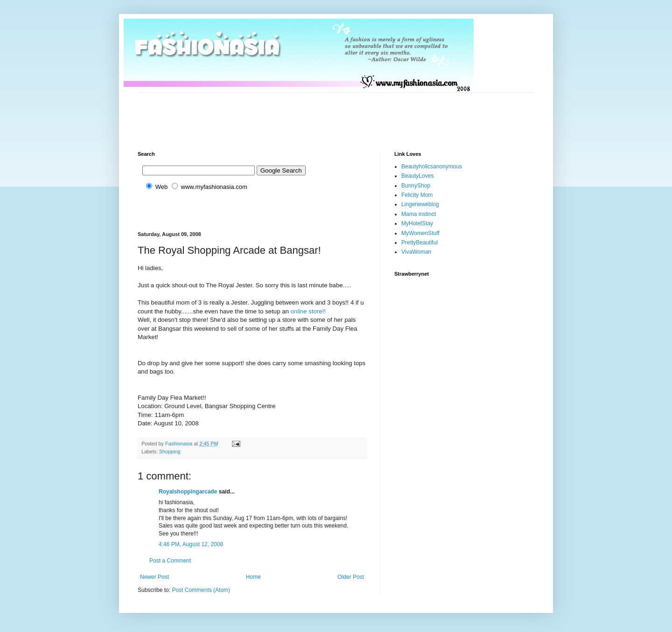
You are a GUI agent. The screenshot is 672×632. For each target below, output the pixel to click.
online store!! (308, 311)
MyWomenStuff (420, 233)
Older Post (351, 577)
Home (253, 577)
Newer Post (154, 577)
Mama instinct (419, 214)
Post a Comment (170, 561)
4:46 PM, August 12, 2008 (191, 544)
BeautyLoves (417, 176)
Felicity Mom (417, 195)
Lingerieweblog (420, 204)
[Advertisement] (308, 114)
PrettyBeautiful (420, 243)
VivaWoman (416, 252)
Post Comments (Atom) (201, 590)
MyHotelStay (417, 223)
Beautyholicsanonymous (432, 167)
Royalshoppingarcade (188, 492)
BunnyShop (416, 186)
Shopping (170, 451)
